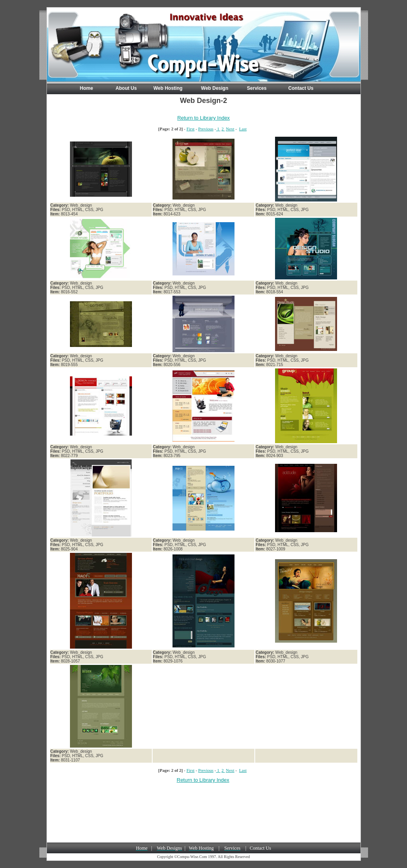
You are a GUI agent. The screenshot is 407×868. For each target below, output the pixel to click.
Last (243, 129)
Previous (206, 129)
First (190, 129)
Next (230, 129)
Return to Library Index (203, 118)
